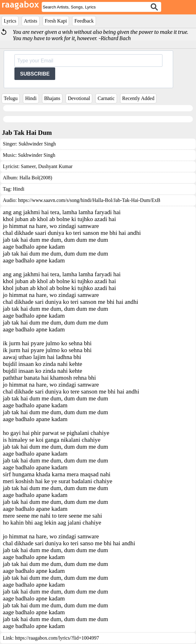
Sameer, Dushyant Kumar (47, 166)
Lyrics (10, 21)
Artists (31, 21)
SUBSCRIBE (35, 74)
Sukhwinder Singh (37, 144)
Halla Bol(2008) (36, 178)
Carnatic (106, 98)
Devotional (79, 98)
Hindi (31, 98)
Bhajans (52, 98)
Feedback (84, 21)
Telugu (11, 98)
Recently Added (138, 98)
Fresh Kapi (56, 21)
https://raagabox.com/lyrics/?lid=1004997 (57, 638)
